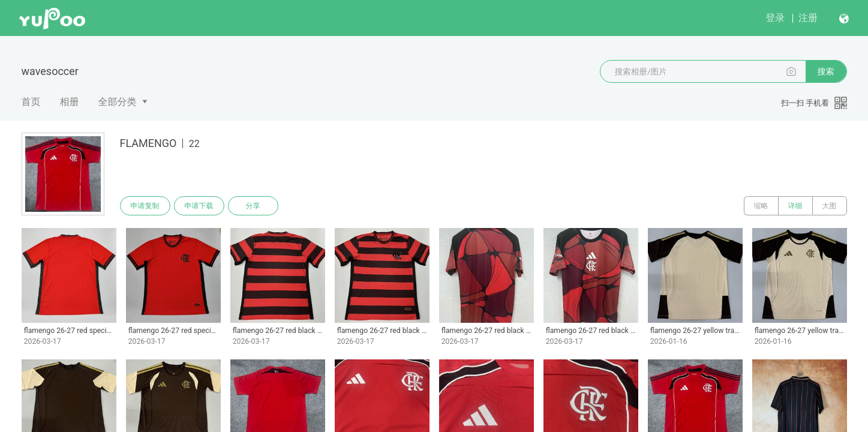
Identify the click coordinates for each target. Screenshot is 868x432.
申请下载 (199, 206)
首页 (31, 102)
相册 (70, 102)
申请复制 (145, 206)
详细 (795, 206)
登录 (775, 18)
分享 (253, 206)
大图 (830, 206)
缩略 (761, 206)
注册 (808, 18)
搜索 (826, 71)
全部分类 (118, 102)
